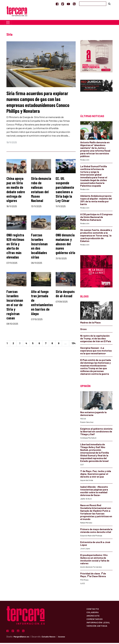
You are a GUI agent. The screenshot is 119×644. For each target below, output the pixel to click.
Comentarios (95, 620)
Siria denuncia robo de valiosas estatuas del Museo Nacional (41, 191)
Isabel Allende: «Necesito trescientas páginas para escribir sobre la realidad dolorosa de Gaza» (94, 492)
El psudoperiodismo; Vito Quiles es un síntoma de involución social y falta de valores (95, 560)
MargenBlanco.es (21, 638)
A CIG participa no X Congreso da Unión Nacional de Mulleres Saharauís (96, 218)
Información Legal (98, 623)
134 (74, 344)
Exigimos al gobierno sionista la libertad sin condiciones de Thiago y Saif (96, 433)
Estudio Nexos (49, 638)
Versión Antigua (97, 627)
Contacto (93, 610)
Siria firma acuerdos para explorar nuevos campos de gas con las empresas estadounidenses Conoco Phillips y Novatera (38, 103)
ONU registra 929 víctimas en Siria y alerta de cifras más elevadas (15, 247)
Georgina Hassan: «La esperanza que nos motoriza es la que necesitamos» (96, 352)
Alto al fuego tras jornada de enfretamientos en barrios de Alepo (42, 304)
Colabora (93, 613)
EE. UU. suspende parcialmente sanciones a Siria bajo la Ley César (65, 191)
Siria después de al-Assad (65, 295)
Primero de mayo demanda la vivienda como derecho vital (96, 532)
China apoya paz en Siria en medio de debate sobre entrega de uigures (16, 191)
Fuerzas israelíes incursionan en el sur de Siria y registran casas (15, 306)
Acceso (62, 638)
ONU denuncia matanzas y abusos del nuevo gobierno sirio (65, 245)
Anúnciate (93, 617)
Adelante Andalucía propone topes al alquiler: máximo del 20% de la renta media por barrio (96, 201)
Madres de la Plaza (90, 324)
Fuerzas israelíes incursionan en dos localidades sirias (39, 247)
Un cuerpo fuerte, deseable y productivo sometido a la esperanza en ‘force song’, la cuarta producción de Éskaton (96, 237)
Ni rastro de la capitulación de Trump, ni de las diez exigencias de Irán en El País (96, 340)
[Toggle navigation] (8, 24)
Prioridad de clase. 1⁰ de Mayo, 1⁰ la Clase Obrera (93, 576)
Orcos (83, 330)
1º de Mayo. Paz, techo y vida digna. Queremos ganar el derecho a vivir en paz (96, 475)
